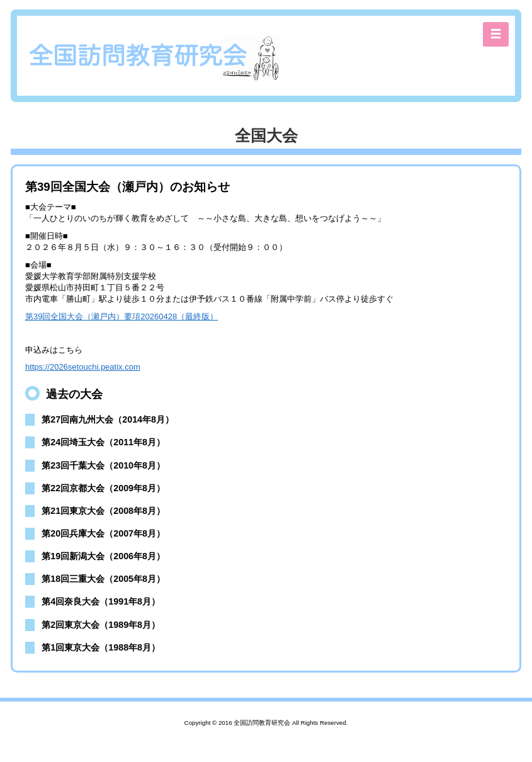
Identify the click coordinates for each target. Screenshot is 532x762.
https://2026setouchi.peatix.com (83, 367)
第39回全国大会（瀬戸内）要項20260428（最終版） (122, 316)
